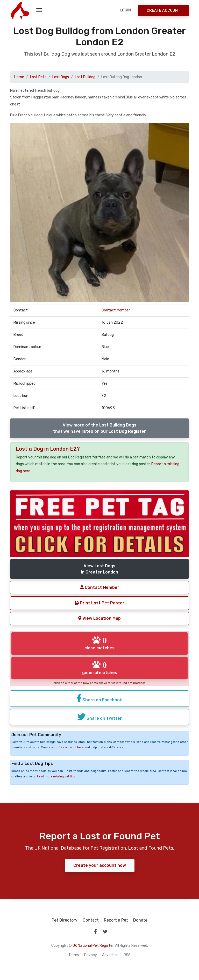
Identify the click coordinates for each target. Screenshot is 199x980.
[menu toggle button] (39, 10)
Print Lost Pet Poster (99, 603)
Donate (140, 920)
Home (19, 77)
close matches (99, 643)
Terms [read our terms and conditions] (74, 955)
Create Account (164, 11)
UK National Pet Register (93, 946)
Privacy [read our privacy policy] (91, 955)
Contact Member (116, 310)
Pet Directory (65, 920)
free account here (71, 747)
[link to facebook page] (95, 931)
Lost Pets (38, 77)
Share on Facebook (99, 698)
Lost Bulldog (85, 77)
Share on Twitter (99, 717)
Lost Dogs (61, 77)
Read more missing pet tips (56, 776)
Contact (91, 920)
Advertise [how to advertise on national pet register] (110, 955)
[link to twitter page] (105, 931)
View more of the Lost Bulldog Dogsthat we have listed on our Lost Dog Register (99, 428)
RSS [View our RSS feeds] (127, 955)
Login (125, 10)
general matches (100, 668)
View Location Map (99, 618)
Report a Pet (116, 920)
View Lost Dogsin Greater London (99, 569)
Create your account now (100, 865)
